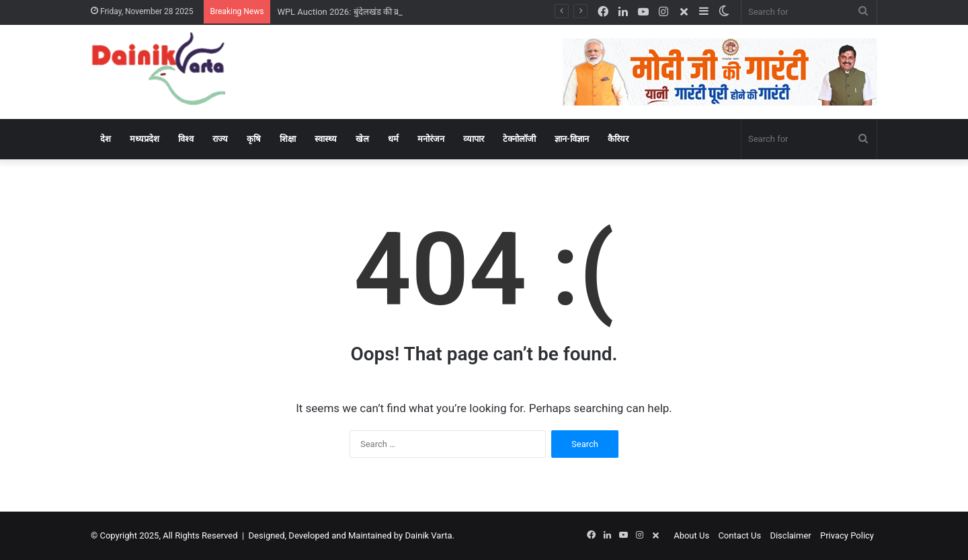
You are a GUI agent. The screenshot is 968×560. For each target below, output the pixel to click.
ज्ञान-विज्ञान (572, 139)
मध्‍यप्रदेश (145, 139)
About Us (691, 535)
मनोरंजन (431, 139)
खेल (362, 139)
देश (106, 139)
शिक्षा (288, 139)
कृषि (254, 139)
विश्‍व (186, 139)
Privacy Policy (847, 535)
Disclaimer (790, 535)
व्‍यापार (474, 139)
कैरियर (618, 139)
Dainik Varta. (429, 535)
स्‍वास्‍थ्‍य (326, 139)
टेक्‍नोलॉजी (519, 139)
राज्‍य (220, 139)
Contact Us (739, 535)
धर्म (393, 139)
